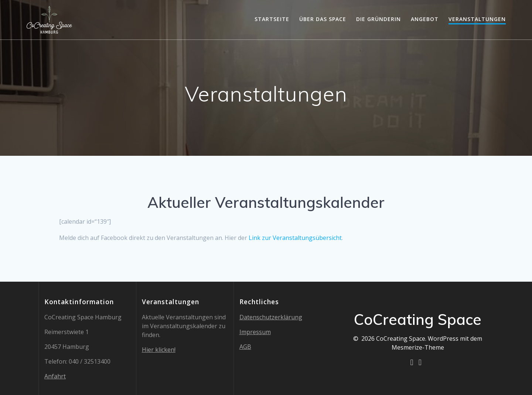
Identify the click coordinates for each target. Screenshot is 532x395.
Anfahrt (55, 376)
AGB (245, 347)
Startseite (272, 19)
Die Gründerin (378, 19)
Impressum (255, 332)
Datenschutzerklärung (271, 317)
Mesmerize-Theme (418, 347)
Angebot (425, 19)
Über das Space (323, 19)
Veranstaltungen (477, 19)
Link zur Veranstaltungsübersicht (295, 238)
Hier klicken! (159, 350)
